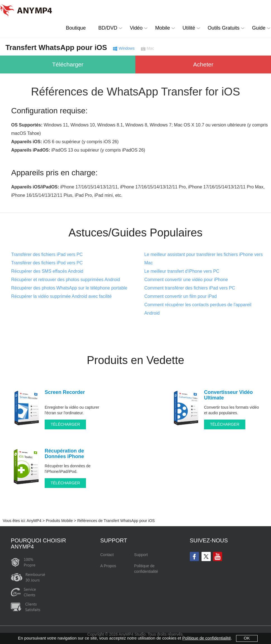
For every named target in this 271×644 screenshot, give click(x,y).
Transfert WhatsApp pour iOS (56, 47)
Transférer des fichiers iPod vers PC (47, 263)
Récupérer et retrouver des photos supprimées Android (66, 280)
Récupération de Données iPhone (64, 454)
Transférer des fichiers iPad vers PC (47, 254)
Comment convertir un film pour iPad (181, 296)
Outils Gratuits (224, 28)
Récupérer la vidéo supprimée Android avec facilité (61, 296)
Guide (259, 28)
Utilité (189, 28)
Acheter (203, 64)
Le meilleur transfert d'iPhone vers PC (182, 271)
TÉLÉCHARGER (65, 424)
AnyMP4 (34, 521)
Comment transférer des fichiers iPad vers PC (190, 288)
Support (141, 555)
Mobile (163, 28)
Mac (150, 49)
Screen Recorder (65, 392)
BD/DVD (108, 28)
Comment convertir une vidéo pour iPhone (186, 280)
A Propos (108, 566)
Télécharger (68, 64)
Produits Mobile (59, 521)
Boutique (76, 28)
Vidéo (136, 28)
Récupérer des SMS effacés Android (47, 271)
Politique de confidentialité (146, 569)
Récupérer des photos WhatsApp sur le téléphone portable (69, 288)
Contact (107, 555)
